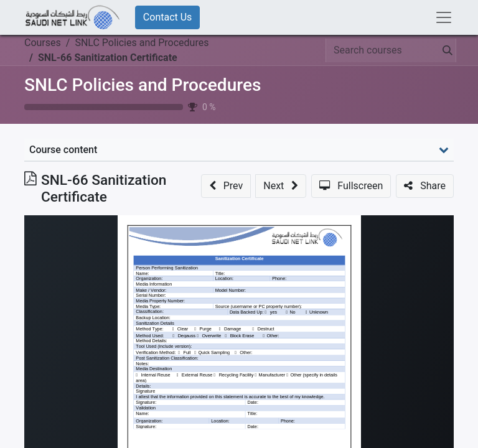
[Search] (445, 50)
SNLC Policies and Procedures (143, 85)
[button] (226, 186)
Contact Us (168, 17)
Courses (43, 43)
